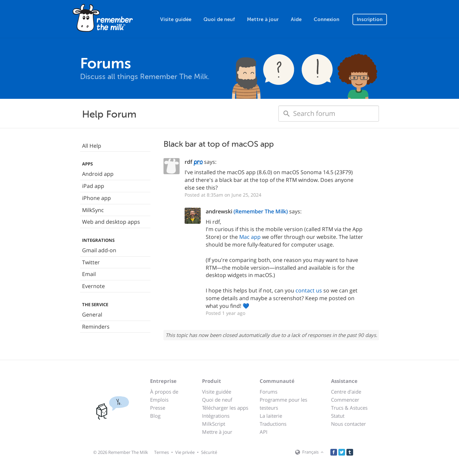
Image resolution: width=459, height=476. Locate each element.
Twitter (91, 262)
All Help (92, 146)
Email (89, 274)
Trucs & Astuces (349, 408)
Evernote (93, 286)
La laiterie (271, 416)
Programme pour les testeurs (283, 404)
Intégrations (216, 416)
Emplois (159, 400)
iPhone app (96, 198)
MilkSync (93, 210)
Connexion (326, 19)
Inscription (370, 19)
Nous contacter (348, 424)
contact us (309, 290)
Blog (155, 416)
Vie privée (185, 452)
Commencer (345, 400)
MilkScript (214, 424)
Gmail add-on (99, 250)
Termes (161, 452)
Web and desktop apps (111, 222)
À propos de (164, 392)
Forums (269, 392)
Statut (338, 416)
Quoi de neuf (219, 19)
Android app (98, 174)
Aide (296, 19)
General (92, 315)
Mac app (250, 237)
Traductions (273, 424)
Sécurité (209, 452)
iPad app (93, 186)
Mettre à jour (263, 19)
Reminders (96, 327)
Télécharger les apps (225, 408)
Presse (158, 408)
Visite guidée (176, 19)
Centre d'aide (346, 392)
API (264, 432)
